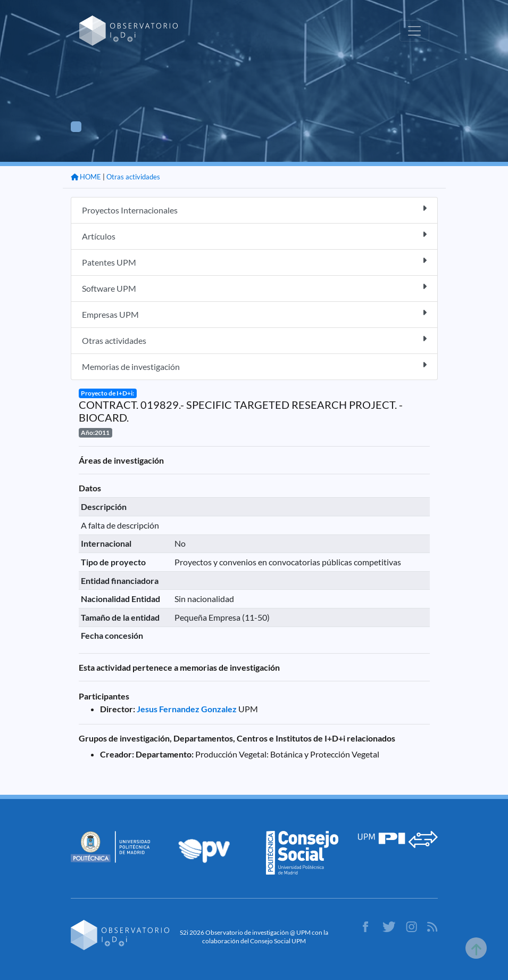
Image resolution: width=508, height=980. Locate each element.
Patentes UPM (254, 262)
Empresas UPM (254, 314)
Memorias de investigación (254, 366)
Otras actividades (133, 177)
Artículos (254, 236)
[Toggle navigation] (414, 31)
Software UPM (254, 288)
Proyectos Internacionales (254, 209)
